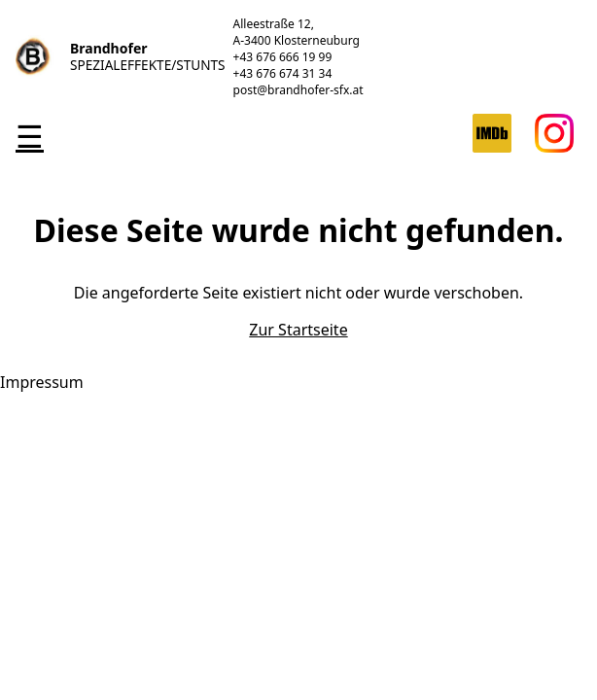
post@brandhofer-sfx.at (298, 90)
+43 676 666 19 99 (283, 57)
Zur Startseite (298, 330)
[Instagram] (554, 147)
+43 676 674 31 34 (283, 73)
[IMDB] (492, 147)
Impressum (42, 382)
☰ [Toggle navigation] (30, 136)
